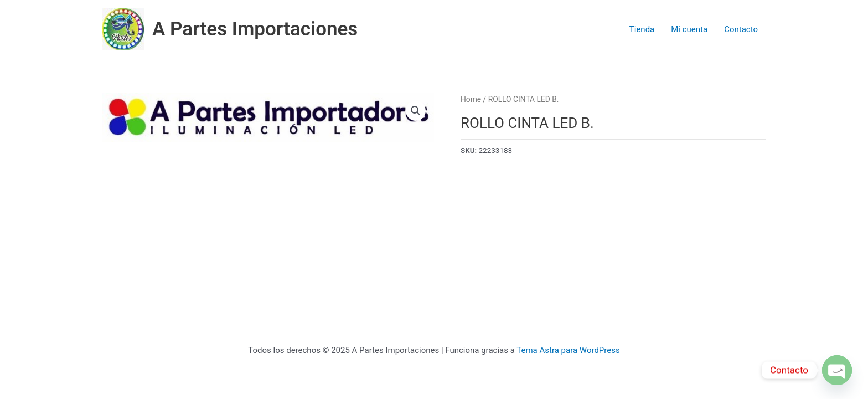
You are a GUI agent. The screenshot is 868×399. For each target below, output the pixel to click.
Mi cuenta (689, 29)
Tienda (642, 29)
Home (471, 99)
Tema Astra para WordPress (568, 350)
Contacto (741, 29)
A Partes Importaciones (255, 29)
